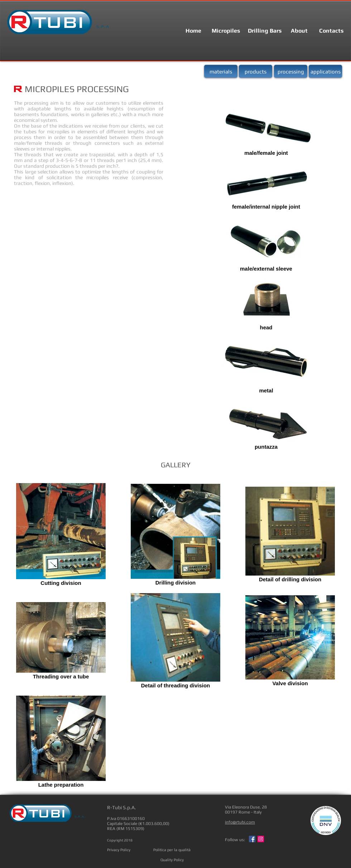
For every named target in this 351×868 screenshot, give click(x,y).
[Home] (193, 31)
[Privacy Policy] (119, 850)
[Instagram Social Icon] (261, 839)
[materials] (221, 71)
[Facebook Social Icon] (252, 839)
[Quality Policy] (172, 860)
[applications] (325, 71)
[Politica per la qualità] (172, 850)
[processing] (291, 71)
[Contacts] (331, 31)
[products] (256, 71)
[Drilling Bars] (265, 31)
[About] (299, 31)
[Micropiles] (226, 31)
